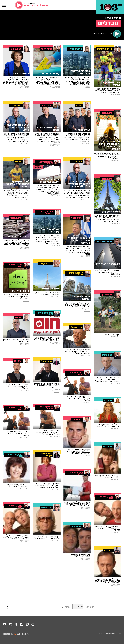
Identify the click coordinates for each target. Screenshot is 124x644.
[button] (4, 5)
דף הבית (117, 18)
